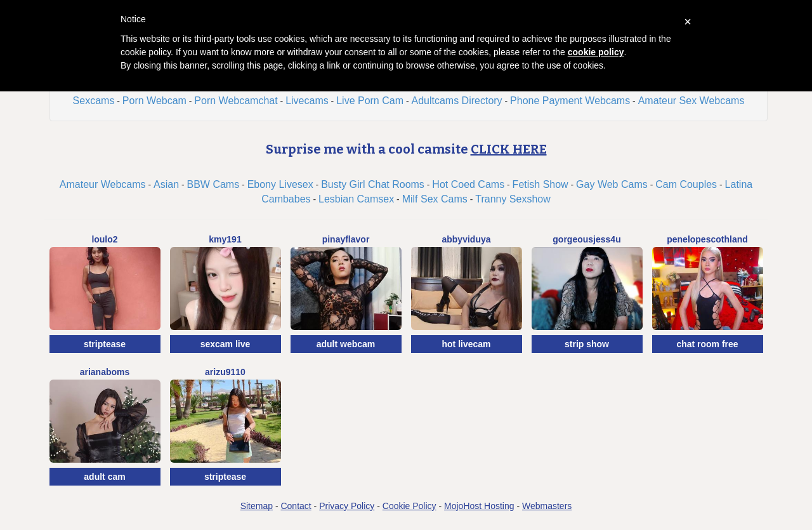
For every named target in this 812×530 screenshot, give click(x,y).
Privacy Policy (347, 506)
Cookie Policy (409, 506)
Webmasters (547, 506)
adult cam (104, 477)
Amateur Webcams (103, 184)
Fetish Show (540, 184)
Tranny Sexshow (513, 199)
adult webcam (346, 344)
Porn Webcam (154, 101)
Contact (296, 506)
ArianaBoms (105, 372)
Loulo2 (104, 239)
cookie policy (596, 52)
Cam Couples (686, 184)
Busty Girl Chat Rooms (373, 184)
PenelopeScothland (707, 239)
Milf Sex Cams (435, 199)
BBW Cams (213, 184)
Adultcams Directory (456, 101)
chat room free (707, 344)
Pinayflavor (346, 239)
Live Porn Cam (370, 101)
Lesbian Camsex (356, 199)
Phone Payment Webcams (570, 101)
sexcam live (226, 344)
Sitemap (257, 506)
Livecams (307, 101)
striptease (105, 344)
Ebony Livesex (280, 184)
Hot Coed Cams (468, 184)
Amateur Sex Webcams (691, 101)
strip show (587, 344)
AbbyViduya (466, 239)
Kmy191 (225, 239)
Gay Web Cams (612, 184)
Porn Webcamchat (236, 101)
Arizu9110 (225, 372)
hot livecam (466, 344)
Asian (166, 184)
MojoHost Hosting (479, 506)
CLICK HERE (509, 149)
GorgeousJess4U (586, 239)
